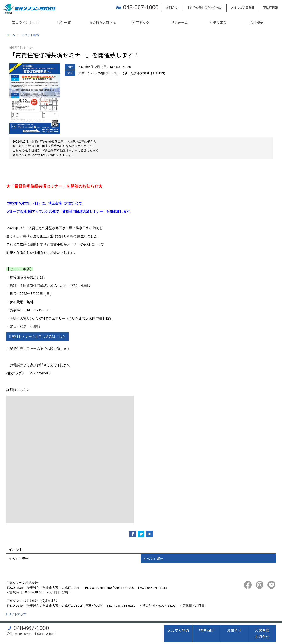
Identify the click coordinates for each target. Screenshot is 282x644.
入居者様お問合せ (262, 633)
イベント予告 (19, 559)
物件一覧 (64, 22)
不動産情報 (270, 7)
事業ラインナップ (25, 22)
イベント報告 (153, 559)
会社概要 (257, 22)
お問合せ (172, 7)
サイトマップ (17, 614)
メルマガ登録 (178, 630)
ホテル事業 (218, 22)
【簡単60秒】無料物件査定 (204, 7)
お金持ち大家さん (103, 22)
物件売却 (206, 630)
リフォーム (179, 22)
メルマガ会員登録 (243, 7)
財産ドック (141, 22)
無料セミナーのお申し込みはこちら (39, 337)
